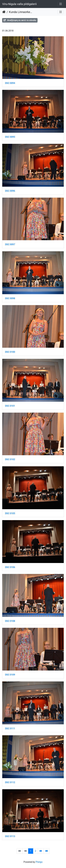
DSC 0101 (10, 406)
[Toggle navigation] (61, 4)
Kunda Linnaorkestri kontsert (21, 12)
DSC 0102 (10, 459)
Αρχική (4, 12)
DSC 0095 (10, 137)
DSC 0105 (10, 513)
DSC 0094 (10, 83)
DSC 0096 (10, 191)
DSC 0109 (10, 675)
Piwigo (39, 862)
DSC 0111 (10, 729)
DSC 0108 (10, 621)
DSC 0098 (10, 298)
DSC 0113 (10, 836)
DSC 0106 (10, 567)
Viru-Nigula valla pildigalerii (19, 4)
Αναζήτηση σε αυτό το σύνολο (20, 20)
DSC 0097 (10, 244)
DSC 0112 (10, 782)
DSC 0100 (10, 352)
